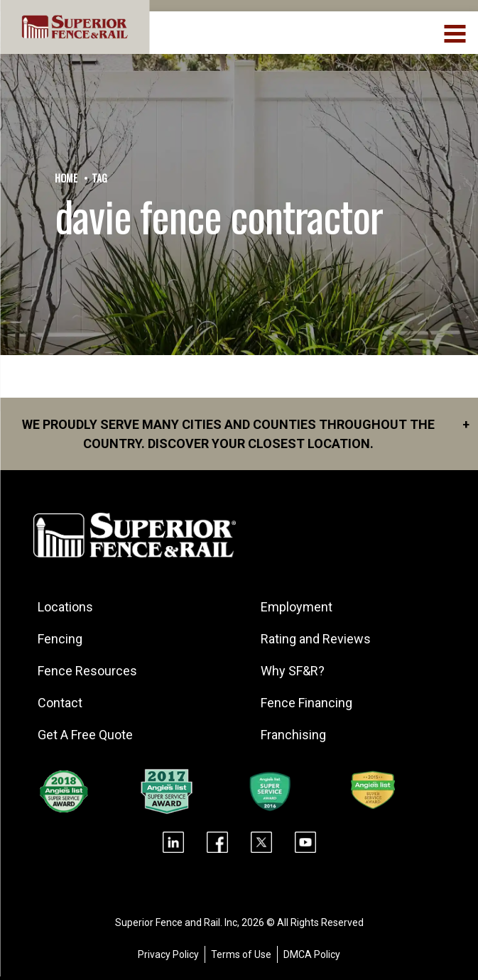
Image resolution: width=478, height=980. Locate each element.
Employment (297, 607)
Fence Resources (87, 671)
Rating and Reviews (316, 639)
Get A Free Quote (85, 735)
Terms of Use (241, 954)
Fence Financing (306, 703)
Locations (65, 607)
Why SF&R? (293, 671)
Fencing (60, 639)
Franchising (293, 735)
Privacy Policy (168, 954)
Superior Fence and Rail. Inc (176, 922)
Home (66, 178)
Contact (60, 703)
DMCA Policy (312, 954)
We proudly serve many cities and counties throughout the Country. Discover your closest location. (246, 433)
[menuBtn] (456, 32)
